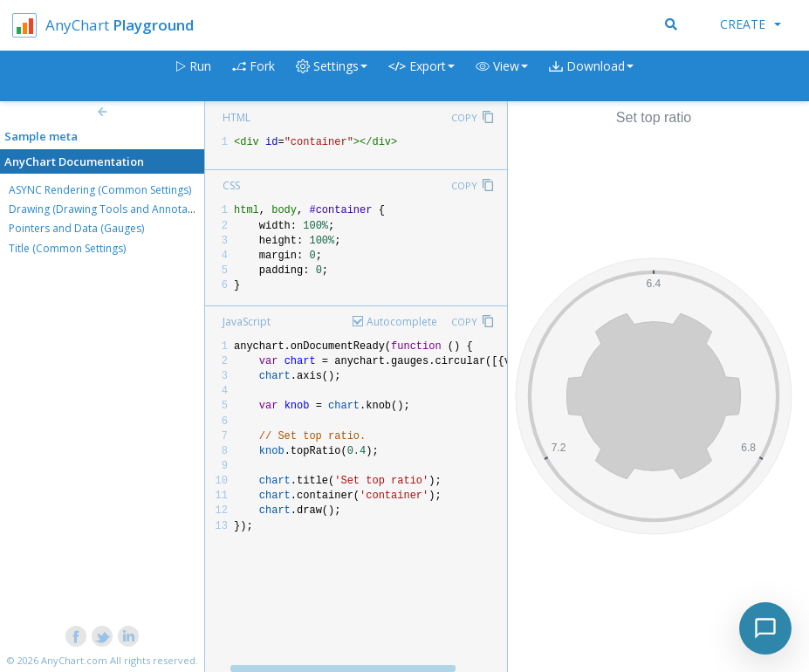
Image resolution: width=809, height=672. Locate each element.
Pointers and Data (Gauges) (76, 228)
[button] (502, 76)
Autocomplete (402, 322)
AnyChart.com (74, 660)
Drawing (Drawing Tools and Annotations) (112, 209)
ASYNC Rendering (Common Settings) (100, 190)
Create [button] (751, 24)
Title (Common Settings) (67, 248)
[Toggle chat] (765, 628)
